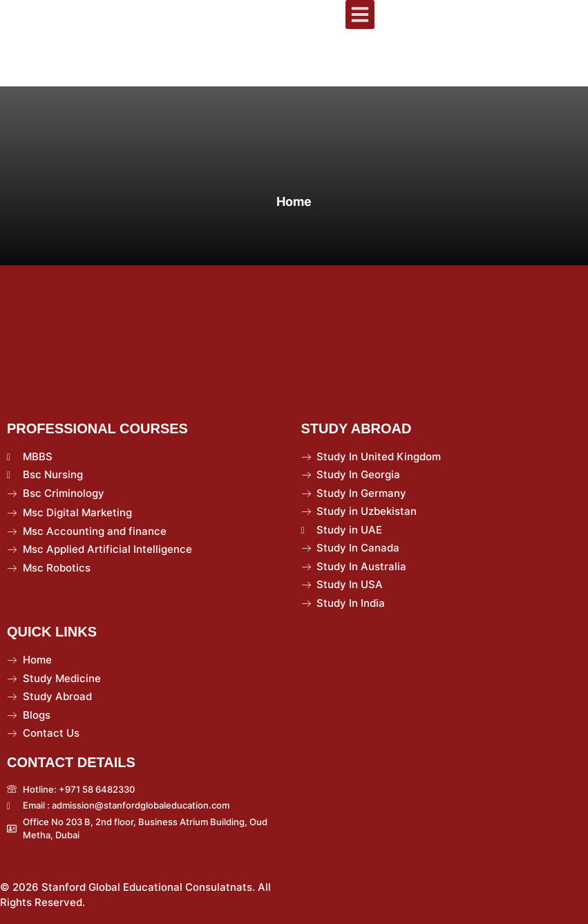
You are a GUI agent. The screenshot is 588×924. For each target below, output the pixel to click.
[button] (360, 15)
